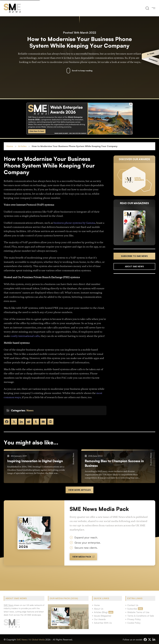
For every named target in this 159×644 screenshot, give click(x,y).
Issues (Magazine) (103, 616)
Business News (73, 459)
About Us (99, 609)
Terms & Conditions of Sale (141, 616)
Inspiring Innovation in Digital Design (35, 461)
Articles (22, 146)
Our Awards (100, 619)
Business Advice (151, 459)
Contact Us (133, 605)
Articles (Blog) (101, 612)
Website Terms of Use (138, 612)
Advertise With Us (103, 623)
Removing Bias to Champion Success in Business (114, 463)
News (30, 410)
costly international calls (25, 336)
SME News (22, 640)
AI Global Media (37, 640)
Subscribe (132, 609)
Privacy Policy (134, 619)
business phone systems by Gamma (74, 223)
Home (10, 146)
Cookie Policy (134, 623)
